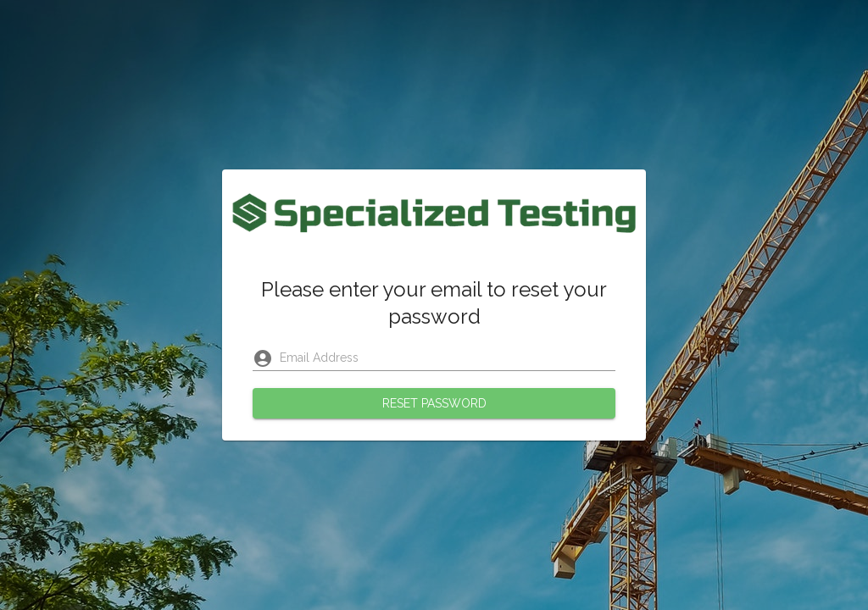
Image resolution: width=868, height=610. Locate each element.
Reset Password (434, 403)
